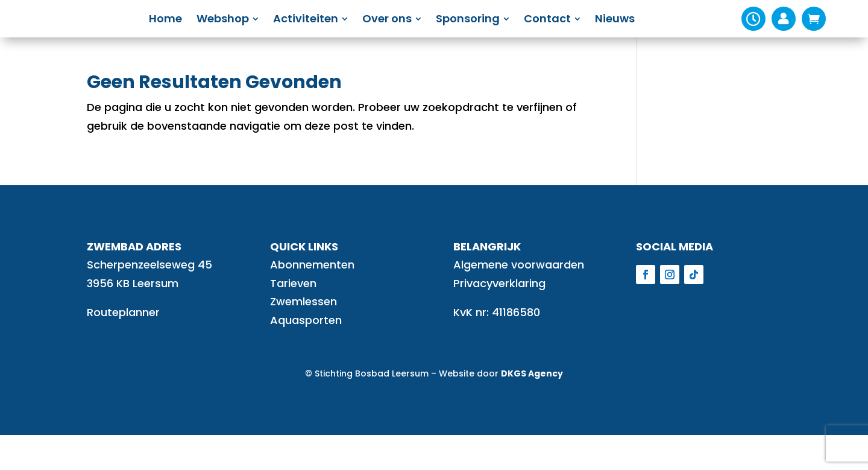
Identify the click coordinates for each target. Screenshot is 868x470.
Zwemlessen (303, 336)
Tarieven (293, 318)
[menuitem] (196, 36)
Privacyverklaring (499, 318)
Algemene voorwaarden (519, 300)
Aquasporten (306, 355)
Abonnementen (312, 300)
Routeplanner (123, 347)
